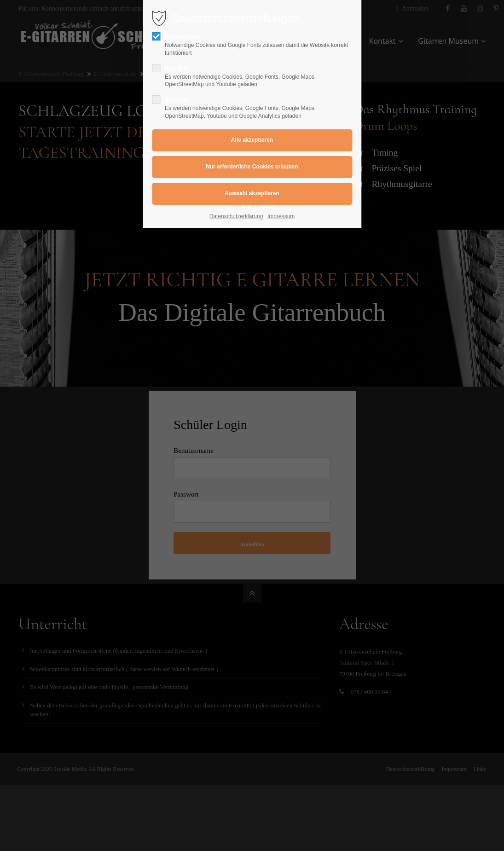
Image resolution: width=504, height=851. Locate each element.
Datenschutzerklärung (236, 216)
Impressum (281, 216)
